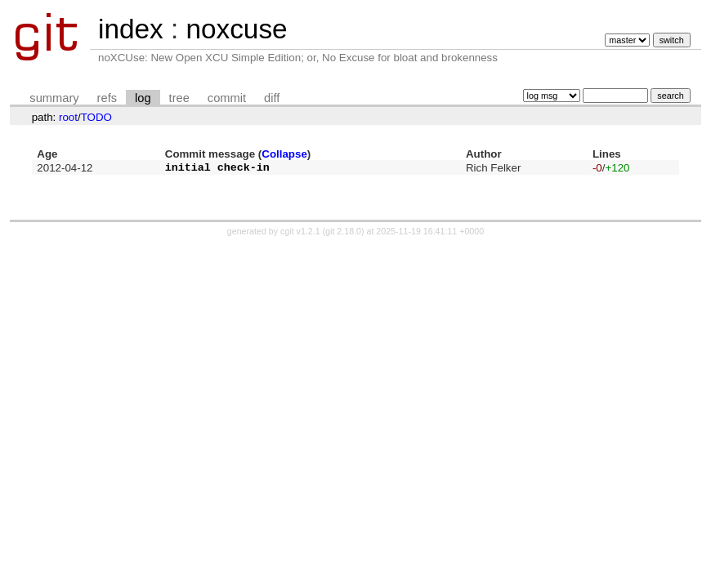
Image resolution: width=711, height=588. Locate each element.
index (131, 29)
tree (179, 98)
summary (54, 98)
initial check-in (217, 169)
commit (227, 98)
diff (272, 98)
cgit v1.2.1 (300, 236)
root (68, 117)
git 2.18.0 (343, 236)
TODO (96, 117)
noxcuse (236, 29)
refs (107, 98)
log (143, 98)
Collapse (284, 154)
